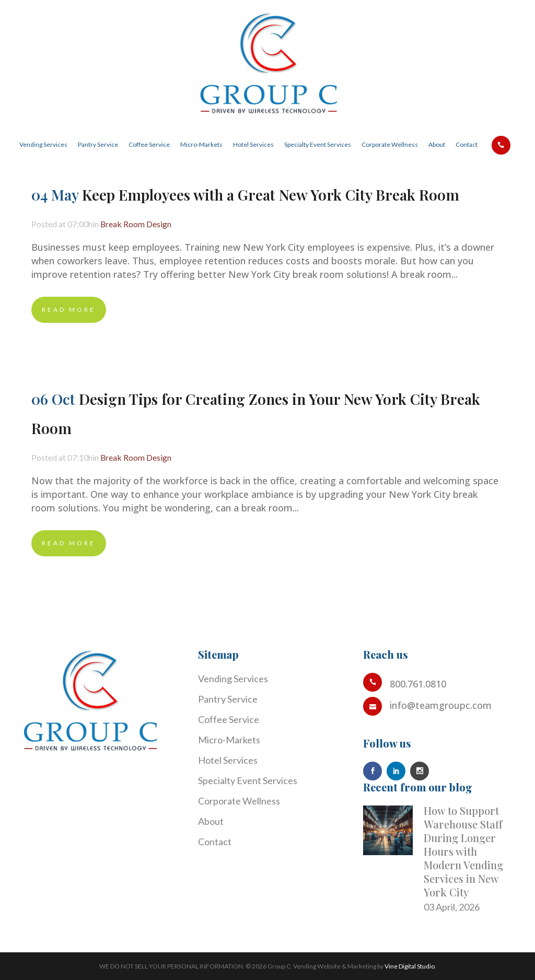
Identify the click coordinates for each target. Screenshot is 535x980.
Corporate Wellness (239, 801)
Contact (215, 842)
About (211, 821)
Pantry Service (228, 699)
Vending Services (233, 679)
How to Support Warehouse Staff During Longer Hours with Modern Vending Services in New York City (463, 851)
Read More (69, 310)
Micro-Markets (229, 740)
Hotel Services (228, 760)
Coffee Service (229, 719)
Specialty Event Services (248, 780)
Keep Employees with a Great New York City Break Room (271, 195)
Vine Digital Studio (410, 966)
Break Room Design (150, 224)
